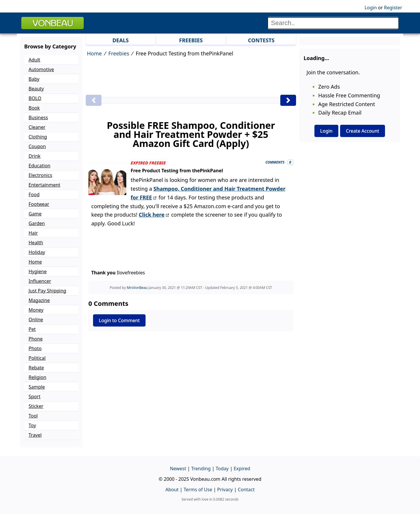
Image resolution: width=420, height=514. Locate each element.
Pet (32, 329)
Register (393, 8)
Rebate (36, 368)
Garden (37, 223)
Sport (35, 397)
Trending (201, 469)
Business (38, 117)
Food (34, 194)
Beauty (36, 89)
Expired (242, 469)
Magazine (39, 300)
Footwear (39, 204)
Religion (37, 377)
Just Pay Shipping (47, 291)
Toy (32, 425)
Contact (246, 490)
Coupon (37, 146)
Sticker (36, 406)
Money (36, 310)
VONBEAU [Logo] (52, 23)
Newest (178, 469)
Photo (35, 348)
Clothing (38, 137)
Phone (36, 339)
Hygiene (38, 271)
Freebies (119, 53)
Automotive (41, 69)
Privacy (225, 490)
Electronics (40, 175)
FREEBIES (191, 40)
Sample (37, 387)
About (172, 490)
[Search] (333, 23)
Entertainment (44, 185)
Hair (33, 233)
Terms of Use (198, 490)
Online (36, 320)
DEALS (120, 40)
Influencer (40, 281)
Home (94, 53)
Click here (152, 215)
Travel (35, 435)
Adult (34, 60)
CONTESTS (261, 40)
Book (34, 108)
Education (40, 166)
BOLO (35, 98)
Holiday (37, 252)
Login (371, 8)
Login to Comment (119, 320)
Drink (35, 156)
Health (36, 243)
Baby (34, 79)
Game (35, 214)
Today (222, 469)
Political (37, 358)
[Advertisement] (191, 77)
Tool (33, 416)
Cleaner (37, 127)
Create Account (363, 131)
